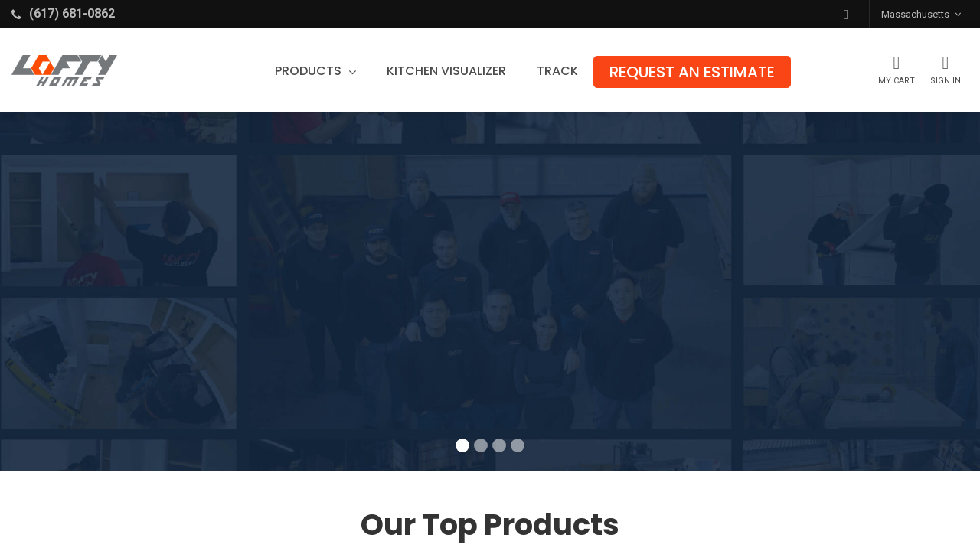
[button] (846, 14)
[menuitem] (446, 71)
